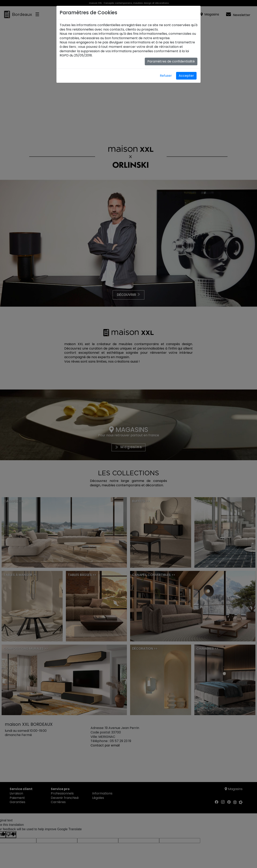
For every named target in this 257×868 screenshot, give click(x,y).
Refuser (166, 76)
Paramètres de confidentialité (171, 61)
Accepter (186, 76)
